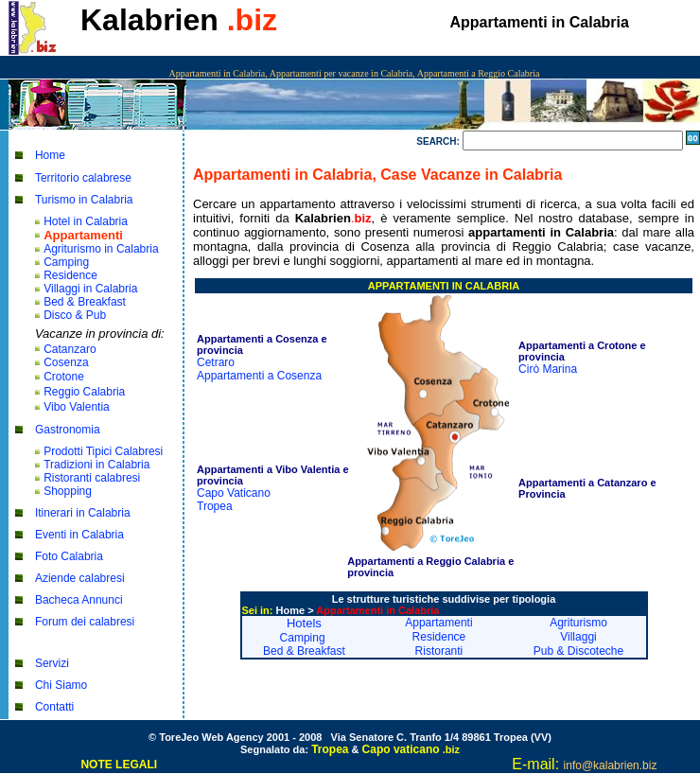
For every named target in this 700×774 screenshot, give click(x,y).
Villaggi (578, 637)
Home (50, 155)
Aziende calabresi (80, 578)
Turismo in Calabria (84, 200)
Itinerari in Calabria (83, 513)
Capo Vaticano (234, 493)
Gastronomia (68, 430)
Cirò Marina (548, 369)
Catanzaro (70, 349)
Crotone (64, 377)
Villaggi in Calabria (90, 289)
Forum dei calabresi (85, 622)
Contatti (54, 707)
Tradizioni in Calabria (96, 465)
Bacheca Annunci (79, 600)
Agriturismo (578, 623)
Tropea (215, 506)
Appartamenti (438, 623)
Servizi (52, 663)
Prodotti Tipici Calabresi (103, 451)
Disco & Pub (75, 315)
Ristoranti (439, 651)
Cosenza (66, 362)
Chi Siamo (61, 685)
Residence (70, 275)
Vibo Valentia (77, 407)
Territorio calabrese (83, 178)
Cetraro (216, 362)
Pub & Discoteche (578, 651)
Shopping (68, 491)
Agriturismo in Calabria (101, 249)
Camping (66, 262)
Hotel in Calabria (86, 221)
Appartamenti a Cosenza (259, 376)
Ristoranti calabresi (92, 478)
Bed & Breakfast (85, 302)
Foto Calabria (69, 556)
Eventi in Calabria (79, 535)
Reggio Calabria (84, 392)
